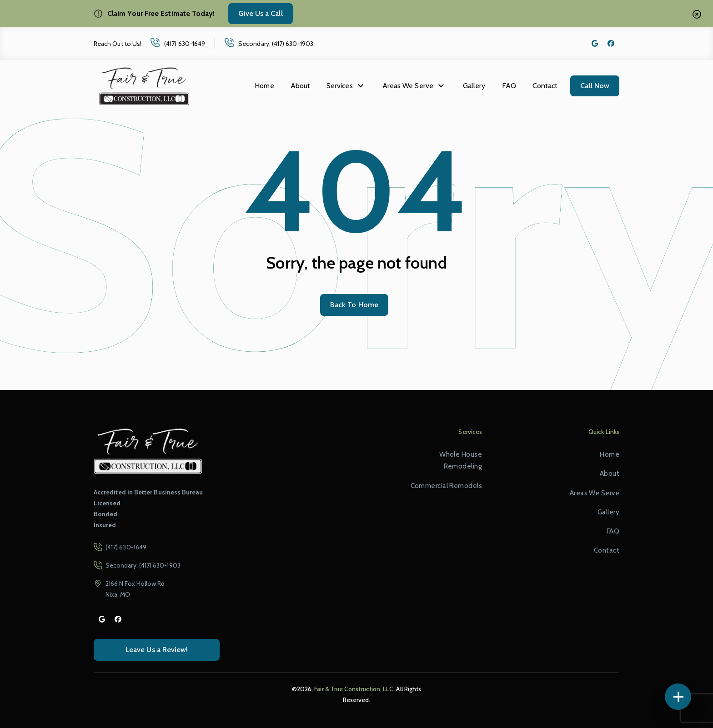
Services (340, 86)
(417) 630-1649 (185, 44)
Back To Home (354, 305)
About (300, 86)
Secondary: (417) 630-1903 (276, 44)
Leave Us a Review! (157, 650)
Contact (545, 86)
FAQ (509, 86)
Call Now (595, 86)
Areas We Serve (408, 86)
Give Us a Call (260, 13)
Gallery (474, 86)
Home (264, 86)
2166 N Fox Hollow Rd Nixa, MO (135, 589)
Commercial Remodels (446, 486)
